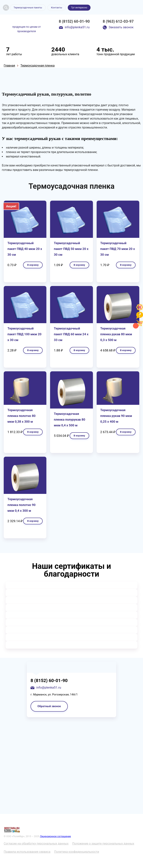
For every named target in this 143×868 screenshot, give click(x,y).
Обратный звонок (49, 706)
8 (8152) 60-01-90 (74, 21)
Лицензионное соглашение (55, 836)
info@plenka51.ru (77, 27)
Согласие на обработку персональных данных (36, 844)
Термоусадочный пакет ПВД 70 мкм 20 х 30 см (118, 249)
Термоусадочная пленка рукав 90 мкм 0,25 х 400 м (116, 416)
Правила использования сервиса (27, 852)
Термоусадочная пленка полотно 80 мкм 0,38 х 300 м (22, 416)
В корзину (33, 265)
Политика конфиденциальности (77, 852)
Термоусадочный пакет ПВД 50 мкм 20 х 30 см (71, 249)
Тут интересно (79, 8)
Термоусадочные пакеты (28, 8)
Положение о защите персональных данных (103, 844)
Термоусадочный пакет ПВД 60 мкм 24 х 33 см (71, 334)
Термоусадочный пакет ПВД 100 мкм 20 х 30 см (24, 334)
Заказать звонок (121, 27)
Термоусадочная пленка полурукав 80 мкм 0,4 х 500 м (69, 419)
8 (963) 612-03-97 (118, 21)
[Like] (140, 310)
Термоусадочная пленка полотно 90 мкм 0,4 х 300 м (22, 505)
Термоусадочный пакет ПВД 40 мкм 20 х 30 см (25, 249)
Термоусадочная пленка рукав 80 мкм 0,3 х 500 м (116, 334)
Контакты (57, 8)
